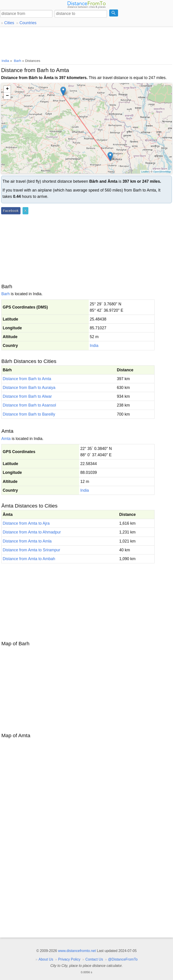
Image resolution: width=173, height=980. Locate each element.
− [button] (7, 96)
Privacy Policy (69, 959)
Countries (28, 23)
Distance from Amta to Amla (27, 541)
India (94, 346)
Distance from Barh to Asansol (29, 405)
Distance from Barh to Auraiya (29, 388)
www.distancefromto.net (77, 951)
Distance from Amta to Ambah (29, 559)
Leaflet (145, 172)
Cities (9, 23)
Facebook (11, 211)
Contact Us (94, 959)
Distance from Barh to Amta (27, 379)
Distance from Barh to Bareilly (29, 414)
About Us (46, 959)
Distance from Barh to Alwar (27, 396)
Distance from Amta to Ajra (26, 523)
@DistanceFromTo (123, 959)
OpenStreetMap (162, 172)
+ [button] (7, 89)
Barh (6, 294)
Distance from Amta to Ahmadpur (32, 532)
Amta (6, 439)
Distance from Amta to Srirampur (31, 550)
